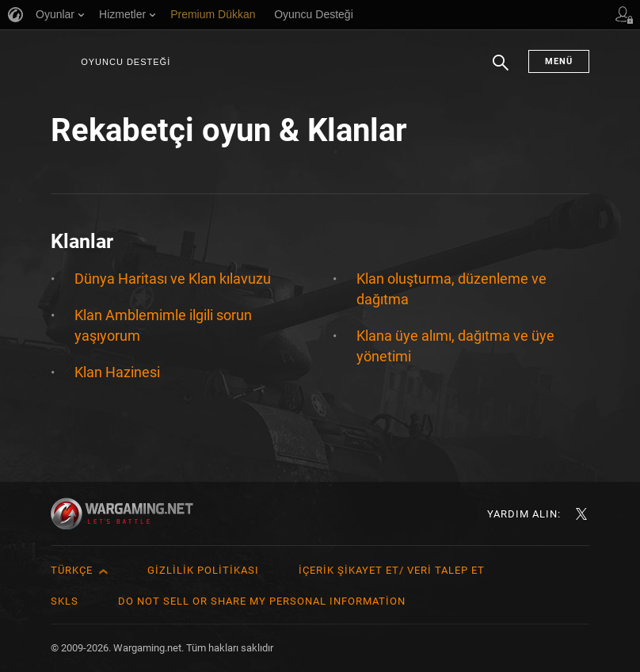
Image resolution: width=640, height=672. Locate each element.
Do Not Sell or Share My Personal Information (262, 601)
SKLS (65, 601)
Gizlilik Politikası (203, 570)
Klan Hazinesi (117, 372)
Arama (501, 71)
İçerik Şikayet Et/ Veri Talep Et (392, 570)
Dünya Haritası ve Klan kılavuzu (173, 279)
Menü (559, 61)
